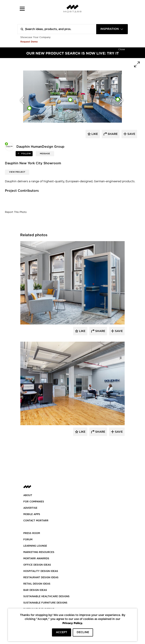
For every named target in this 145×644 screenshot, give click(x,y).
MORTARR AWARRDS (36, 558)
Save (118, 331)
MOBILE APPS (32, 514)
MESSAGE (45, 154)
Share (100, 331)
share (112, 134)
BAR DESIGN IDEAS (35, 590)
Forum (28, 540)
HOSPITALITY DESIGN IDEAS (41, 571)
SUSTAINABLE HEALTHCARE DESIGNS (46, 596)
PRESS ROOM (32, 533)
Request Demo (29, 42)
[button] (22, 9)
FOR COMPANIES (34, 502)
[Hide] (122, 49)
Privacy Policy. (73, 623)
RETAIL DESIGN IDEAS (37, 584)
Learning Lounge (35, 546)
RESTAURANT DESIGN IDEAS (41, 577)
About (28, 495)
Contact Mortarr (36, 521)
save (131, 134)
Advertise (30, 508)
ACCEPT (62, 632)
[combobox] (112, 29)
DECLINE (83, 632)
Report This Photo (16, 212)
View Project (17, 172)
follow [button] (26, 154)
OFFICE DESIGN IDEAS (37, 565)
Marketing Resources (39, 552)
